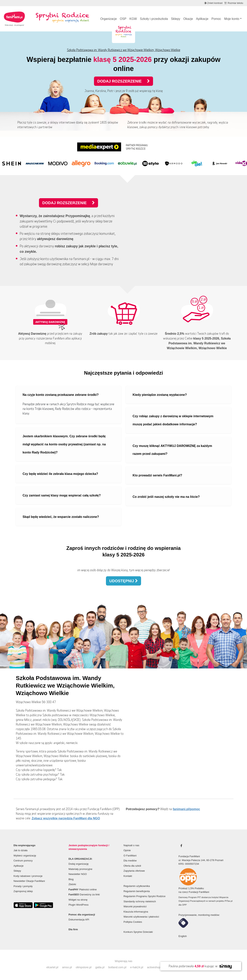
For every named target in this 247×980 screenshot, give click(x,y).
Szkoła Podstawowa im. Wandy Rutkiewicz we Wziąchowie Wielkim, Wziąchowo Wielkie (124, 50)
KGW (133, 19)
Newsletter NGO (78, 874)
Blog (71, 879)
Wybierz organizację (25, 856)
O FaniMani (130, 856)
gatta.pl (100, 967)
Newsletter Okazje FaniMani (29, 881)
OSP (123, 19)
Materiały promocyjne (80, 869)
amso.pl (67, 967)
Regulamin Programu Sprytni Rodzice (144, 896)
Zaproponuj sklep (23, 891)
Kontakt (128, 876)
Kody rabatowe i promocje (28, 876)
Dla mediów (130, 861)
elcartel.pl (52, 967)
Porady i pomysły (23, 886)
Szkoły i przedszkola (154, 19)
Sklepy (176, 19)
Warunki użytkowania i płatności (141, 917)
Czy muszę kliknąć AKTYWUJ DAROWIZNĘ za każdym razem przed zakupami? (172, 450)
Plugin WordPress (79, 905)
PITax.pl (228, 901)
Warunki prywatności (135, 906)
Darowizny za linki (84, 894)
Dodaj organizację (79, 864)
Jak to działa (20, 850)
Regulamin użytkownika (137, 886)
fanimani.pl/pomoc (186, 809)
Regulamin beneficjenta (137, 891)
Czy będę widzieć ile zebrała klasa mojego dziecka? (60, 474)
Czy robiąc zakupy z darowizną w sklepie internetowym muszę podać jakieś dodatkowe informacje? (173, 420)
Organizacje (109, 19)
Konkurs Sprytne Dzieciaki (138, 932)
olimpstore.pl (84, 967)
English (183, 936)
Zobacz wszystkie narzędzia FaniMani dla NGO (66, 818)
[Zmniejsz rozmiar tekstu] (234, 3)
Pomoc (216, 19)
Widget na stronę (78, 900)
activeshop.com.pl (158, 967)
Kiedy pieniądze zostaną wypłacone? (160, 395)
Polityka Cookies (133, 922)
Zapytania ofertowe (134, 871)
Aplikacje (202, 19)
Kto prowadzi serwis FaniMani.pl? (157, 475)
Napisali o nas (131, 845)
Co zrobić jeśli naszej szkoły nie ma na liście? (166, 497)
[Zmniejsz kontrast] (213, 3)
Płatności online (83, 889)
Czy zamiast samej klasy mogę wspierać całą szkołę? (62, 495)
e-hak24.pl (137, 967)
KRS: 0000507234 (189, 864)
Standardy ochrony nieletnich (140, 901)
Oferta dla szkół (132, 866)
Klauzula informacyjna (136, 912)
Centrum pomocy (23, 861)
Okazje (188, 19)
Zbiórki (72, 884)
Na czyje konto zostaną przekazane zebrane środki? (61, 395)
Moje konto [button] (232, 19)
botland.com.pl (117, 967)
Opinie (127, 850)
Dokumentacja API (79, 920)
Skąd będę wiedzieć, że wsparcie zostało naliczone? (61, 517)
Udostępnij (123, 581)
